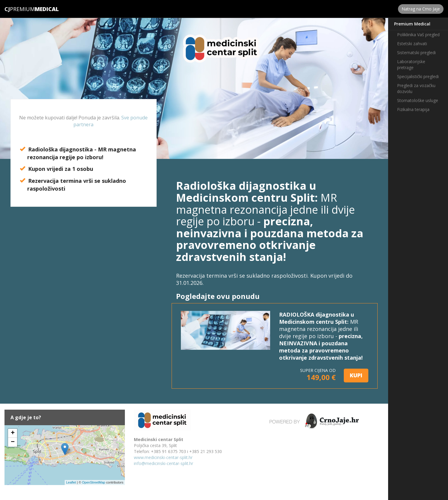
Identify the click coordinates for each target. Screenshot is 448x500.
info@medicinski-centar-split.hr (164, 463)
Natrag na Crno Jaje (421, 9)
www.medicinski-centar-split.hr (163, 457)
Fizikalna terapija (413, 109)
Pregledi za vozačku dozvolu (416, 88)
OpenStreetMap (94, 482)
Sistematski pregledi (416, 53)
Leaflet (71, 482)
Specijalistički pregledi (418, 76)
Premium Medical (412, 24)
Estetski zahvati (412, 44)
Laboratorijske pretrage (411, 64)
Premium (20, 9)
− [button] (13, 442)
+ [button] (13, 433)
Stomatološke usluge (418, 100)
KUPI (356, 375)
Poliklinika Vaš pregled (418, 35)
